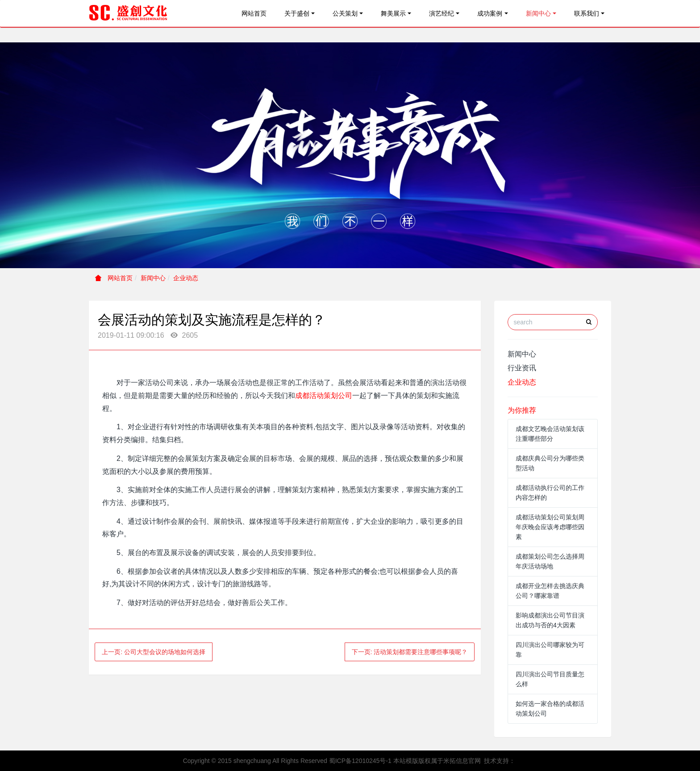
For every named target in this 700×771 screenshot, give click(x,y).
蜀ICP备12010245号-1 (360, 761)
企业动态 (186, 278)
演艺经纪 (442, 13)
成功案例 (490, 13)
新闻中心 (538, 13)
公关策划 (345, 13)
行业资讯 (522, 368)
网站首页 (254, 13)
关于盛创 (297, 13)
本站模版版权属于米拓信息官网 (437, 761)
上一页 (154, 652)
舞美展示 (393, 13)
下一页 (410, 652)
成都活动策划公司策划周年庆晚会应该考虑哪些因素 (550, 527)
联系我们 (587, 13)
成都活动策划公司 (324, 396)
